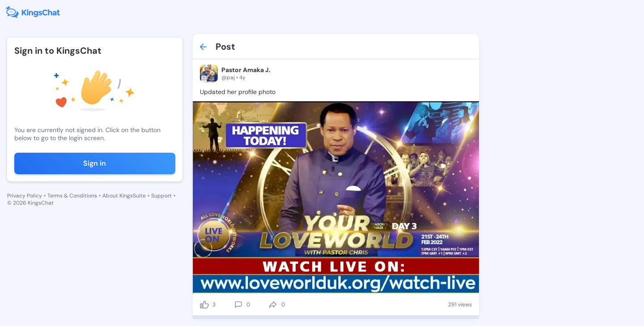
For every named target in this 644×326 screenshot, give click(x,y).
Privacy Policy (25, 196)
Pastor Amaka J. (246, 70)
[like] (204, 305)
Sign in (95, 163)
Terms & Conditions (72, 196)
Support (161, 196)
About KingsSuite (124, 196)
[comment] (238, 305)
